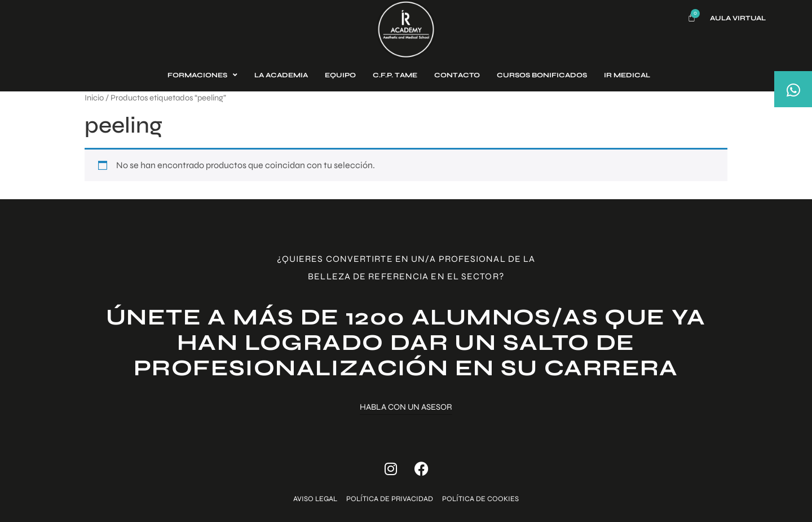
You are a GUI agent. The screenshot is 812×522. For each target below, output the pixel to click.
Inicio (94, 98)
